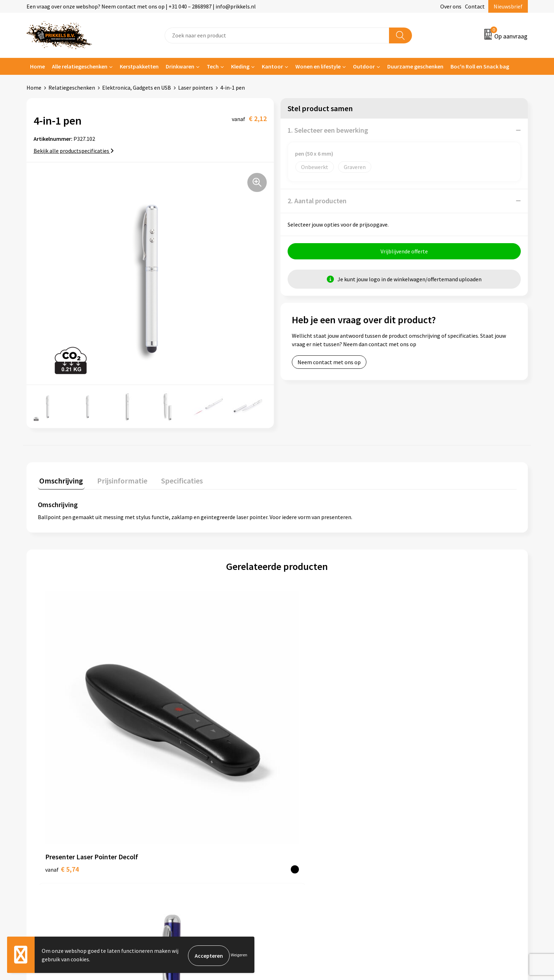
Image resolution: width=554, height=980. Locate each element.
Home (37, 66)
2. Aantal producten (317, 201)
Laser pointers (196, 88)
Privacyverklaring (431, 816)
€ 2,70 (421, 718)
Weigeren (239, 955)
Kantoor (272, 66)
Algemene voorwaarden (439, 795)
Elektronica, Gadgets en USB (137, 88)
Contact (475, 6)
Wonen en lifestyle (318, 66)
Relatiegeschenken (72, 88)
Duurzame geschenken (415, 66)
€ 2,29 (181, 718)
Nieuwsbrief (508, 6)
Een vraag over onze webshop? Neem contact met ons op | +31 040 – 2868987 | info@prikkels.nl (141, 6)
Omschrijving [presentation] (60, 479)
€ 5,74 (62, 718)
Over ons (451, 6)
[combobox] (277, 35)
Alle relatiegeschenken (80, 66)
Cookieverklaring (431, 805)
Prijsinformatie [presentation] (117, 479)
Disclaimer (423, 827)
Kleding (240, 66)
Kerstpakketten (139, 66)
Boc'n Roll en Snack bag (480, 66)
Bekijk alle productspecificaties (74, 151)
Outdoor (364, 66)
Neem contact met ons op (329, 364)
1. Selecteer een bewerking (328, 130)
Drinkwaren (180, 66)
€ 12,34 (303, 718)
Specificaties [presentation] (174, 479)
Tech (213, 66)
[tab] (60, 480)
